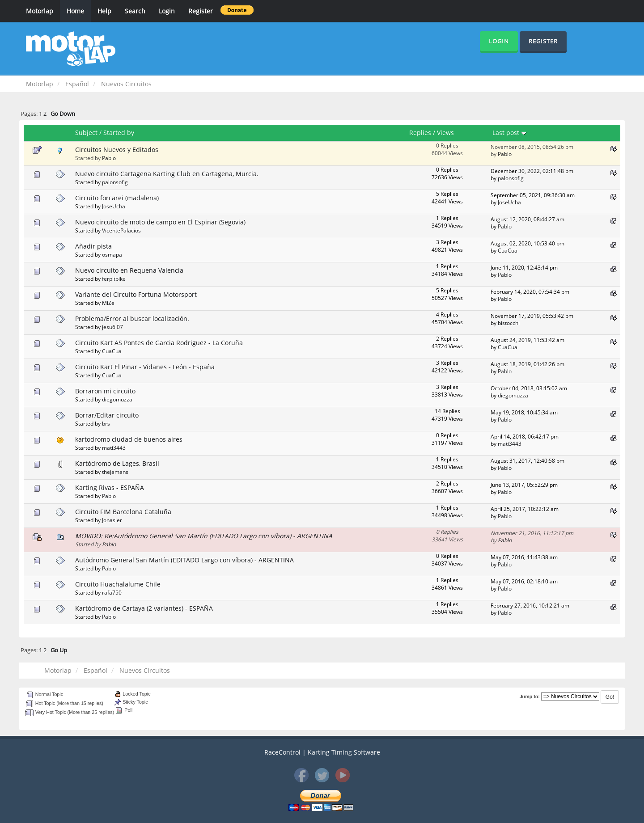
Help (104, 11)
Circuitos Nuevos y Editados (117, 150)
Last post (509, 133)
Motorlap (40, 11)
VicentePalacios (121, 230)
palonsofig (115, 182)
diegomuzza (117, 399)
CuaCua (508, 250)
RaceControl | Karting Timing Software (322, 752)
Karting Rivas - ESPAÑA (110, 487)
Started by (119, 133)
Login (167, 11)
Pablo (109, 158)
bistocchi (509, 323)
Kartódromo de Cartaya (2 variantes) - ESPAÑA (144, 608)
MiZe (108, 303)
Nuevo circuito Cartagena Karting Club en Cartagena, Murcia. (167, 174)
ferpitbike (114, 279)
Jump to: (530, 696)
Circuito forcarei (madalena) (117, 198)
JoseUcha (114, 206)
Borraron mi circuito (105, 391)
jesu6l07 (112, 327)
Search (135, 11)
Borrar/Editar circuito (107, 415)
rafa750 (112, 592)
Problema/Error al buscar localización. (132, 319)
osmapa (112, 254)
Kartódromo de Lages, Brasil (117, 463)
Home (75, 11)
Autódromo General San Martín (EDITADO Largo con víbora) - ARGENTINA (184, 560)
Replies (420, 133)
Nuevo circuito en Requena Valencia (129, 270)
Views (445, 133)
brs (106, 423)
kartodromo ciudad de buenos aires (129, 439)
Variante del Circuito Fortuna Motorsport (136, 294)
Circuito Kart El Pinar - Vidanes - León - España (145, 367)
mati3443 (114, 447)
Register (201, 11)
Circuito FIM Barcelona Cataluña (123, 512)
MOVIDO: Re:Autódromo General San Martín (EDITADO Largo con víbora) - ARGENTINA (204, 536)
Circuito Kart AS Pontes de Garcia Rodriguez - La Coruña (159, 343)
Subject (86, 133)
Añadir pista (93, 246)
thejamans (115, 472)
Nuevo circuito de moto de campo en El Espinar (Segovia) (160, 222)
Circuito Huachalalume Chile (118, 584)
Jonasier (112, 520)
